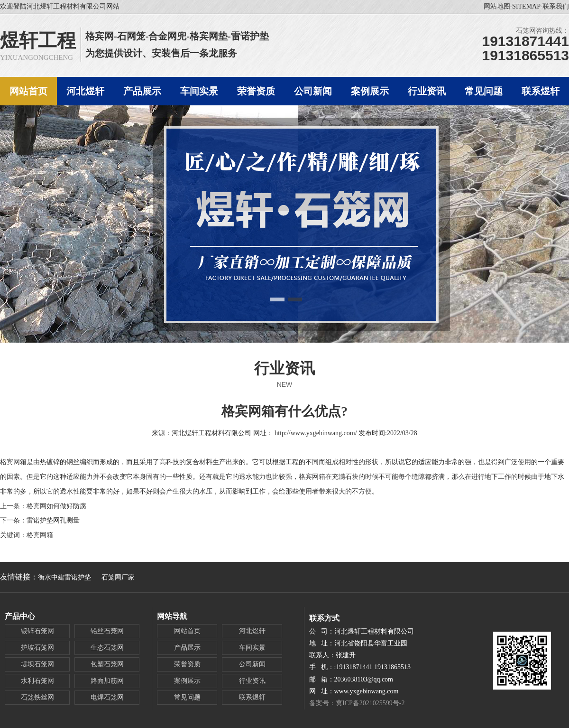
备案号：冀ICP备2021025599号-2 (357, 703)
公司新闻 (252, 664)
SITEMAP (526, 6)
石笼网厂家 (118, 577)
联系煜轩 (252, 697)
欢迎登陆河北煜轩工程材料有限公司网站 (60, 6)
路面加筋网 (107, 681)
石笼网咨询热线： (542, 31)
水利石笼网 (37, 681)
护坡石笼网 (37, 648)
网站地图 (497, 6)
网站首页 (187, 631)
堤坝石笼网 (37, 664)
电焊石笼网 (107, 697)
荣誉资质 (187, 664)
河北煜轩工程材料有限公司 (211, 433)
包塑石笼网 (107, 664)
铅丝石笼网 (107, 631)
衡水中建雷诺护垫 (64, 577)
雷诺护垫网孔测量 (53, 520)
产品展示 (187, 648)
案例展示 (187, 681)
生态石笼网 (107, 648)
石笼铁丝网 (37, 697)
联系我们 (556, 6)
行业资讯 (284, 368)
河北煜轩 (252, 631)
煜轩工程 (38, 41)
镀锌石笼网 (37, 631)
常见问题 (187, 697)
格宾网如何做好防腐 (56, 506)
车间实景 (252, 648)
